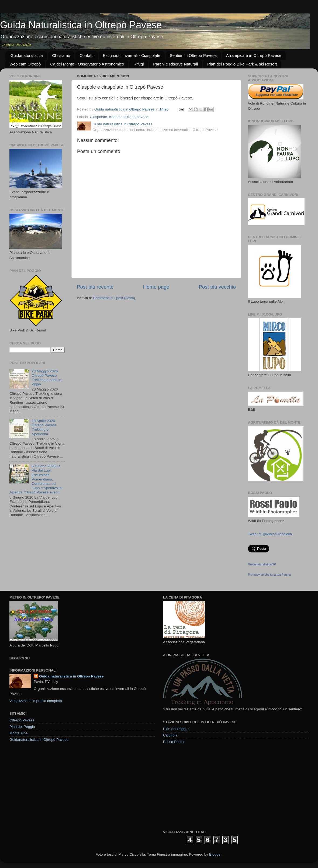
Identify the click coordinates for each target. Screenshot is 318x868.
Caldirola (170, 735)
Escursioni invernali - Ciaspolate (131, 55)
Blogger (215, 854)
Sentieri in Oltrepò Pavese (193, 55)
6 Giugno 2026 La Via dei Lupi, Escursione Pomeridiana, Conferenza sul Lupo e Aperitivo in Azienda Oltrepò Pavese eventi (35, 479)
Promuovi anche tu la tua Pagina (269, 575)
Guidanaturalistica (27, 55)
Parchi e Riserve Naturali (175, 64)
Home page (156, 287)
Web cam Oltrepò (25, 64)
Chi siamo (61, 55)
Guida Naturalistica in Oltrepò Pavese (81, 25)
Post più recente (95, 287)
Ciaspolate (98, 117)
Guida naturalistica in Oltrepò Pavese (71, 676)
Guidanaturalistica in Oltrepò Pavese (39, 740)
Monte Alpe (19, 733)
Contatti (87, 55)
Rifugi (139, 64)
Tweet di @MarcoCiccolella (270, 534)
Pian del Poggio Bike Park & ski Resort (242, 64)
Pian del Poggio (22, 727)
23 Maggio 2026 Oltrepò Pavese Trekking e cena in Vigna (46, 378)
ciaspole (116, 117)
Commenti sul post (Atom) (114, 298)
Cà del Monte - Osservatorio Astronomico (87, 64)
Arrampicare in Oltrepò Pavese (254, 55)
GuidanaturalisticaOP (262, 564)
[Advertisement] (203, 787)
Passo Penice (174, 742)
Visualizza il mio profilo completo (36, 701)
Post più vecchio (217, 287)
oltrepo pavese (136, 117)
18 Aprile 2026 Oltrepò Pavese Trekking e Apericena (44, 427)
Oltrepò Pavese (22, 720)
